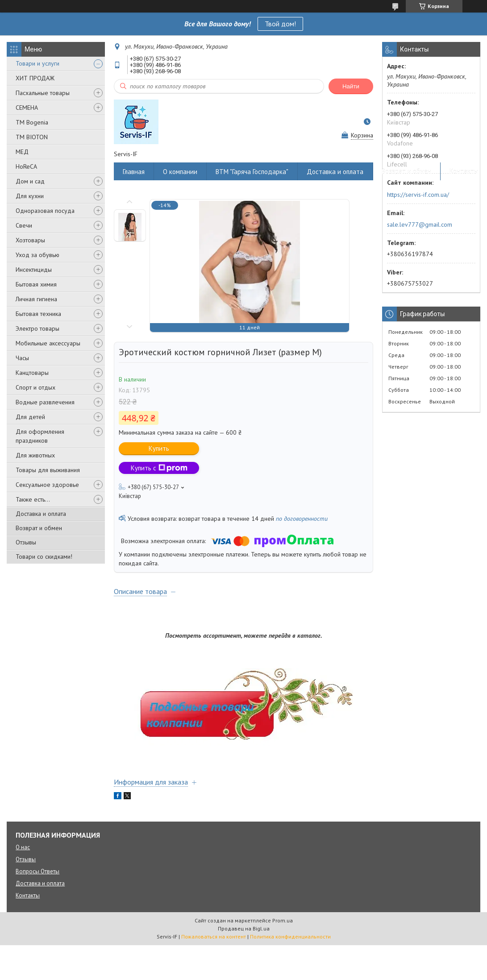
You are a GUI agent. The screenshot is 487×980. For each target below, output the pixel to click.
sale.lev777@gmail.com (420, 224)
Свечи (24, 225)
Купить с (159, 468)
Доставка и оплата (41, 514)
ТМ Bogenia (32, 122)
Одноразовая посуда (45, 211)
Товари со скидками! (44, 556)
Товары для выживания (48, 470)
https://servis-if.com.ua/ (418, 195)
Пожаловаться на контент (214, 936)
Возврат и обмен (39, 528)
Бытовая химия (36, 284)
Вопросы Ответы (37, 871)
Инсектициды (34, 270)
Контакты (464, 172)
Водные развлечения (45, 402)
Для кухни (30, 196)
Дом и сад (30, 181)
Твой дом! (280, 24)
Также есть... (33, 499)
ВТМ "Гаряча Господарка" (252, 172)
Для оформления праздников (40, 436)
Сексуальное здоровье (47, 485)
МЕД (22, 152)
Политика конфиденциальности (290, 936)
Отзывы (26, 542)
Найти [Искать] (351, 86)
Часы (22, 358)
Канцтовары (32, 373)
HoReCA (26, 166)
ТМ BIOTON (32, 137)
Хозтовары (30, 240)
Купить (159, 448)
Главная (134, 172)
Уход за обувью (37, 255)
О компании (180, 172)
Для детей (30, 417)
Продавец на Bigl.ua (244, 928)
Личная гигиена (36, 299)
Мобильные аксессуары (48, 343)
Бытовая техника (38, 314)
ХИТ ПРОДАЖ (35, 78)
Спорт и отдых (35, 387)
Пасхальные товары (43, 93)
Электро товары (37, 328)
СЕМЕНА (27, 108)
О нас (23, 847)
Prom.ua (283, 920)
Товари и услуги (37, 63)
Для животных (35, 455)
